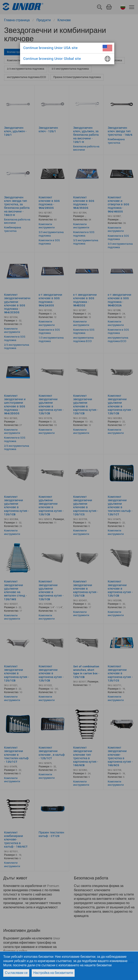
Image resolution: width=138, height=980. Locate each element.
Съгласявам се (16, 973)
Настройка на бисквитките (53, 973)
